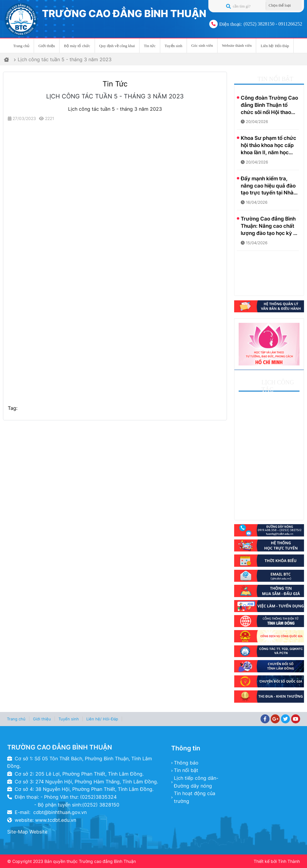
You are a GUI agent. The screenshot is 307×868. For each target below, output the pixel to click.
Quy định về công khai (117, 46)
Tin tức (150, 46)
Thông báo (186, 763)
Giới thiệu (47, 46)
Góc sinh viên (202, 45)
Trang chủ (21, 46)
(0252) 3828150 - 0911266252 (273, 24)
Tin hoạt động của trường (195, 797)
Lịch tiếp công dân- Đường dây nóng (196, 782)
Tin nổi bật (186, 770)
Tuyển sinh (173, 46)
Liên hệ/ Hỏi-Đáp (275, 46)
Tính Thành (289, 861)
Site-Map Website (27, 832)
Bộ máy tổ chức (77, 46)
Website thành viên (237, 45)
